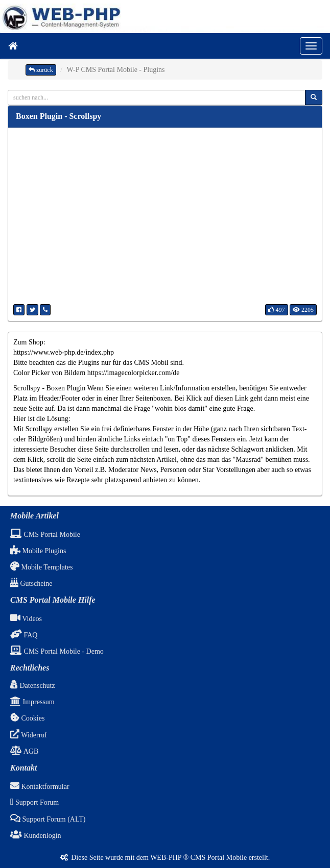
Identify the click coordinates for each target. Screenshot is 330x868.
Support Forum (34, 802)
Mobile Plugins (38, 551)
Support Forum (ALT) (48, 819)
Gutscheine (31, 584)
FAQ (24, 635)
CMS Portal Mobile (45, 535)
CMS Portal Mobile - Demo (57, 651)
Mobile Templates (42, 567)
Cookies (27, 718)
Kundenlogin (36, 836)
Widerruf (29, 735)
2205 (303, 310)
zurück (41, 70)
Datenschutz (33, 686)
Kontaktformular (40, 787)
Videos (26, 619)
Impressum (32, 702)
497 (277, 310)
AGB (24, 751)
